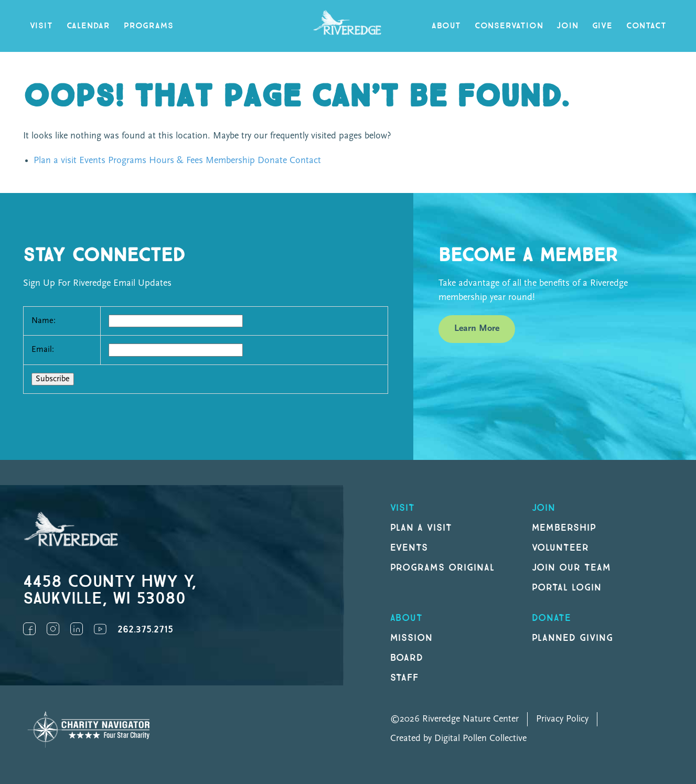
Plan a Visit (421, 528)
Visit (41, 26)
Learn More (477, 329)
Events (92, 161)
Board (407, 658)
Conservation (509, 26)
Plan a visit (55, 161)
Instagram (53, 629)
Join (567, 26)
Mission (412, 638)
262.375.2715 (145, 630)
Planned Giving (572, 638)
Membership (230, 161)
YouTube (100, 629)
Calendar (88, 26)
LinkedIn (77, 629)
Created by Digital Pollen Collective (458, 739)
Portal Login (567, 588)
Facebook (29, 629)
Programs (148, 26)
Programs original (442, 568)
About (446, 26)
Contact (646, 26)
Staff (405, 678)
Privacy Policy (562, 719)
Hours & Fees (176, 161)
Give (602, 26)
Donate (272, 161)
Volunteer (561, 548)
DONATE (552, 618)
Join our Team (571, 568)
